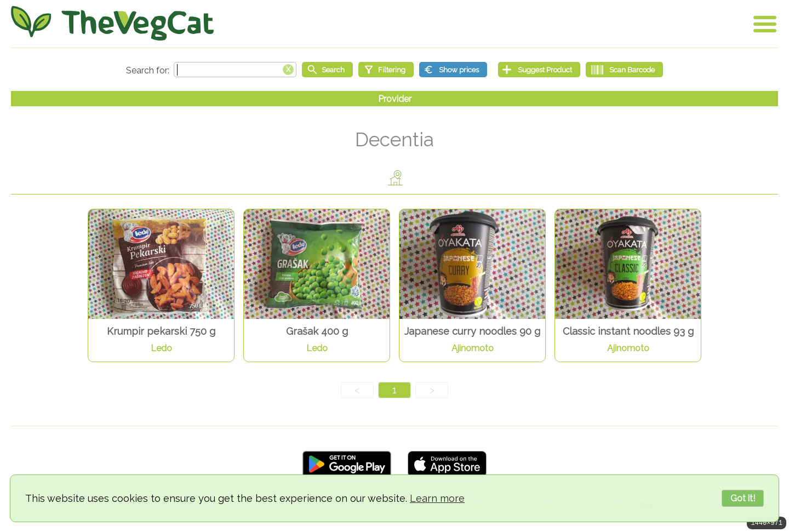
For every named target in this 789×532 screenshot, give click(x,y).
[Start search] (327, 70)
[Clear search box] (288, 68)
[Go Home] (112, 23)
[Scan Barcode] (624, 70)
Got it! (743, 498)
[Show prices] (453, 70)
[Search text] (235, 70)
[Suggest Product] (539, 70)
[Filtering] (386, 70)
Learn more (437, 498)
